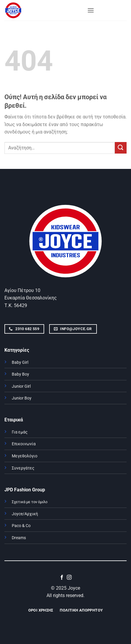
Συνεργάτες (23, 468)
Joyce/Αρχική (25, 514)
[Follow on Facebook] (62, 578)
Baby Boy (20, 374)
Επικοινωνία (24, 444)
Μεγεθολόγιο (25, 456)
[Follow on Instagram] (69, 578)
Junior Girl (21, 386)
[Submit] (121, 148)
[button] (91, 10)
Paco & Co (21, 526)
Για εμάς (20, 432)
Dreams (19, 538)
